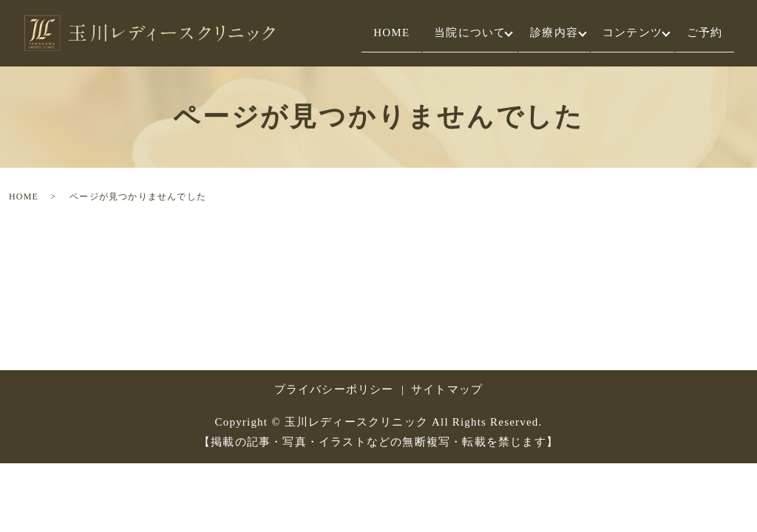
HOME (347, 33)
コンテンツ (618, 33)
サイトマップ (447, 389)
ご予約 (700, 33)
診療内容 (530, 33)
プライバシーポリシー (334, 389)
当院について (436, 33)
